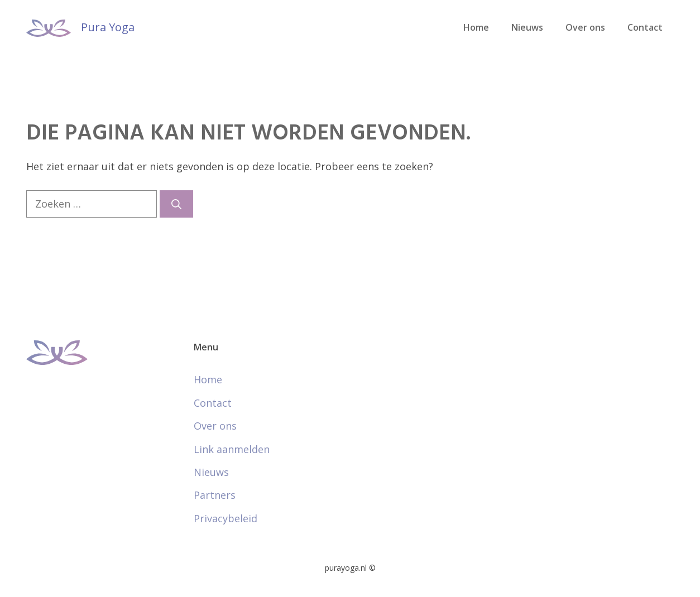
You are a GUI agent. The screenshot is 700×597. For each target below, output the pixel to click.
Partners (215, 495)
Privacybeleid (226, 518)
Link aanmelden (232, 449)
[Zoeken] (176, 204)
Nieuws (527, 27)
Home (476, 27)
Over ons (585, 27)
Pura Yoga (108, 27)
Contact (645, 27)
